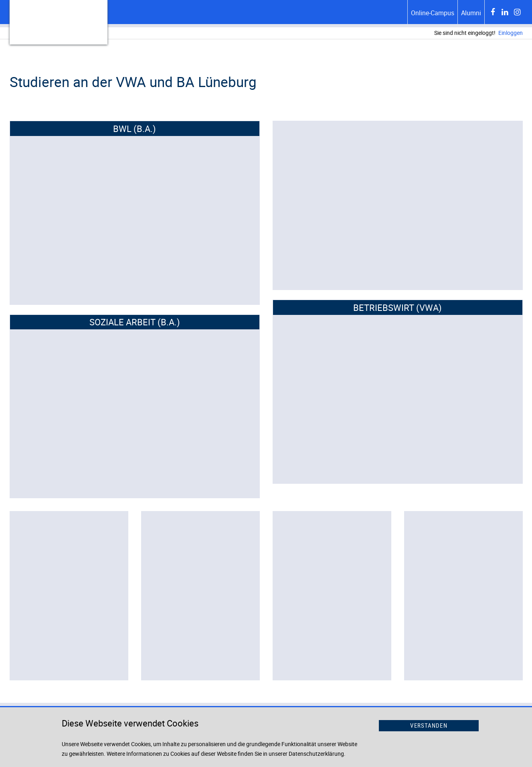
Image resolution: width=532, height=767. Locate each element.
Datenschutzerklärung (316, 754)
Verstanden (429, 725)
